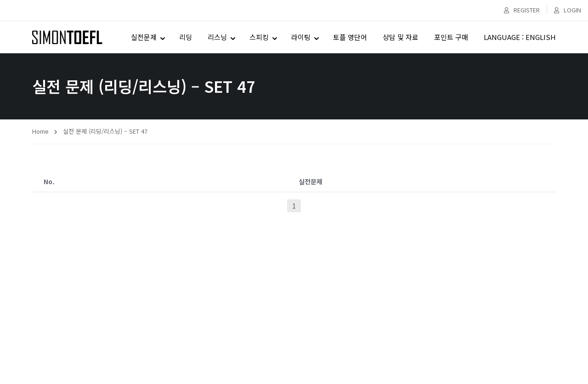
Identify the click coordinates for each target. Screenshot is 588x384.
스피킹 (259, 37)
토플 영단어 (350, 37)
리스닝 (217, 37)
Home (40, 131)
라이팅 (301, 37)
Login (568, 10)
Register (522, 10)
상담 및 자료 (401, 37)
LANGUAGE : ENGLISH (520, 37)
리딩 (186, 37)
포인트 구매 (451, 37)
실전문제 (144, 37)
